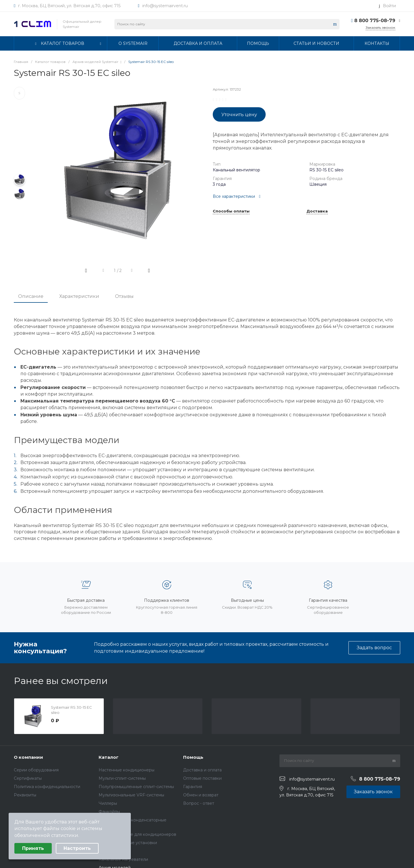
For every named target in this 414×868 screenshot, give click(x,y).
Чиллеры (108, 803)
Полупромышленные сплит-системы (136, 787)
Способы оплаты (231, 211)
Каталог (109, 757)
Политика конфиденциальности (47, 787)
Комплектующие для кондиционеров (137, 834)
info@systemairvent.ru (165, 6)
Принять (33, 848)
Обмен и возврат (201, 795)
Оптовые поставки (202, 778)
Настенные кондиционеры (126, 770)
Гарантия (193, 787)
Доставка (317, 211)
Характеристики (79, 296)
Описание (31, 296)
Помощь (193, 757)
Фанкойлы (109, 812)
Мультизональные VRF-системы (131, 795)
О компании (28, 757)
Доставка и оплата (202, 770)
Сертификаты (28, 778)
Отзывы (124, 296)
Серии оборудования (36, 770)
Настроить (77, 848)
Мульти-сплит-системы (122, 778)
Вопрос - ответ (199, 803)
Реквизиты (25, 795)
